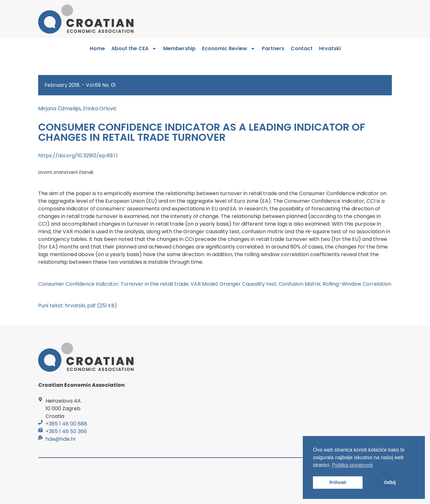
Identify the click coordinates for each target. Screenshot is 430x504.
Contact (302, 48)
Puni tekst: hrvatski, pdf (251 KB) (78, 306)
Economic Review (229, 49)
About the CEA (134, 49)
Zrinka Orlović (100, 109)
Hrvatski (330, 48)
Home (97, 48)
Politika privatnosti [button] (353, 465)
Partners (273, 48)
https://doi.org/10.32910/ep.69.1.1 (78, 156)
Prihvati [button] (338, 482)
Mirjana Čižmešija (59, 109)
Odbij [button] (390, 482)
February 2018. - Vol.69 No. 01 (80, 85)
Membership (179, 48)
